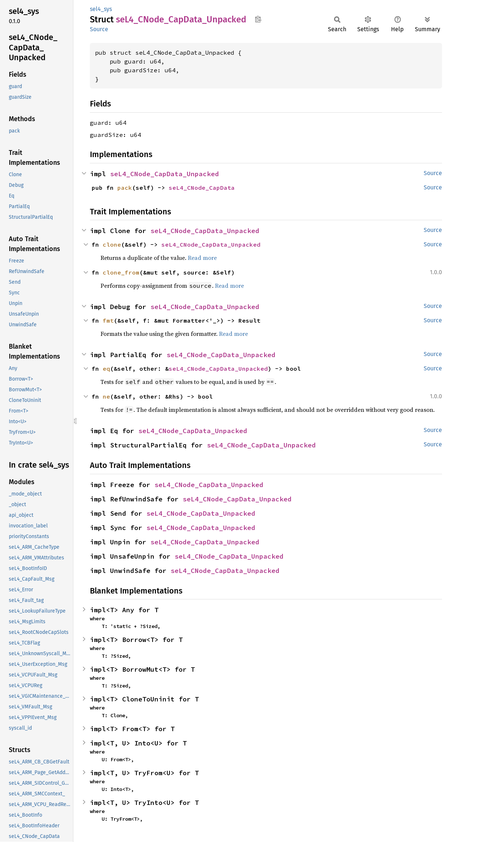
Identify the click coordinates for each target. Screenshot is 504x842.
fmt (108, 320)
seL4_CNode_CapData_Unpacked (165, 174)
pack (125, 188)
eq (106, 369)
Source (99, 29)
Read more (202, 258)
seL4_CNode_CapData (202, 188)
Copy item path (258, 19)
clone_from (121, 272)
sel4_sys (101, 9)
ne (106, 396)
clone (112, 244)
